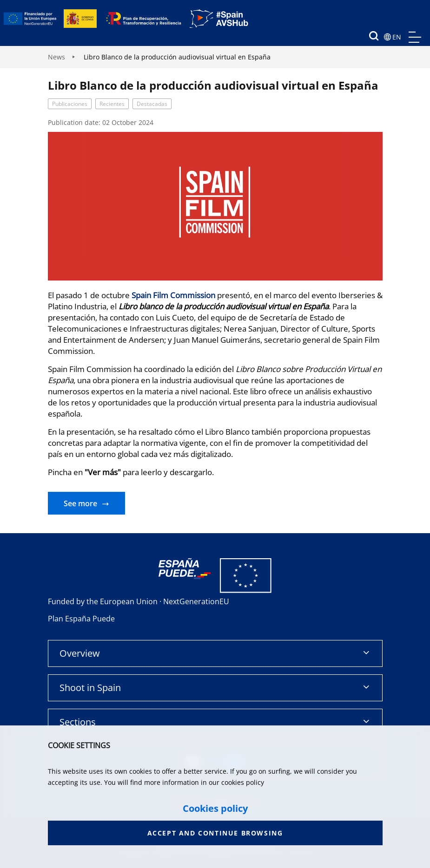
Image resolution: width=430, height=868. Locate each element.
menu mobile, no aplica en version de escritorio (415, 37)
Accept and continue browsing (215, 833)
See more (80, 503)
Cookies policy (215, 809)
